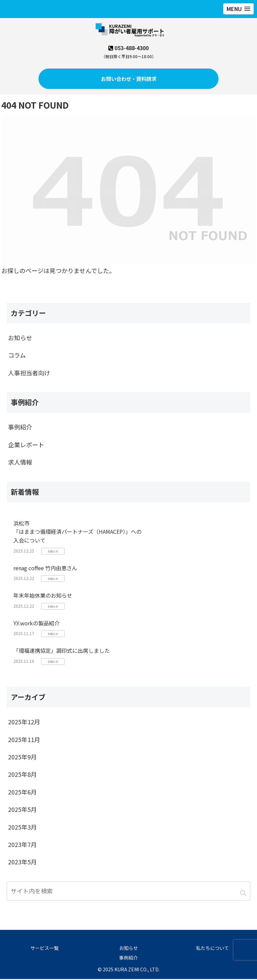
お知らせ (128, 949)
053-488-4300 (132, 48)
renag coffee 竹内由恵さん (45, 569)
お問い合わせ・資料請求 (129, 79)
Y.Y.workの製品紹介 (36, 624)
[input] (128, 892)
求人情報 (20, 463)
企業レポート (26, 446)
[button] (243, 894)
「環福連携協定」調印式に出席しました (62, 652)
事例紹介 (20, 428)
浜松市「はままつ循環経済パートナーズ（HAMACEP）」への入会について (77, 533)
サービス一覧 (45, 949)
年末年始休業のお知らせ (43, 596)
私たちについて (212, 949)
